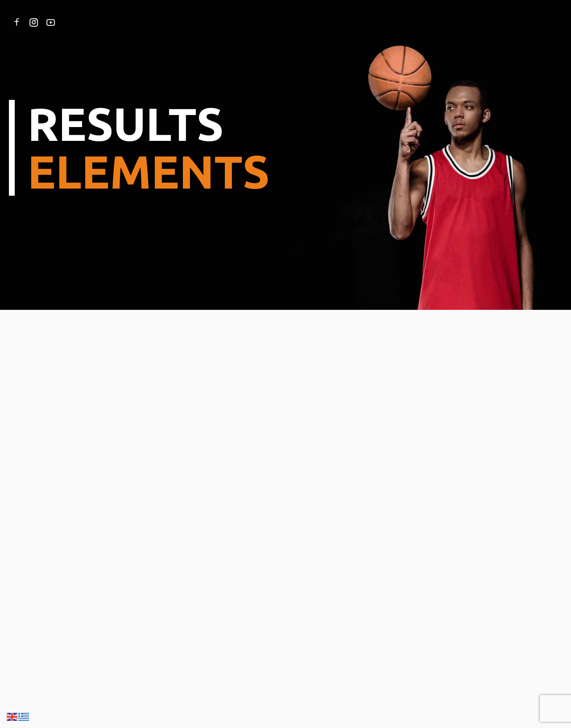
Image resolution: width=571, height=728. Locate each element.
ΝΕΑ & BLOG (308, 22)
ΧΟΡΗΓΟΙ (351, 22)
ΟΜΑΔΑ (232, 22)
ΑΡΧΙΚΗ (87, 22)
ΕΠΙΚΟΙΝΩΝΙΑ (396, 22)
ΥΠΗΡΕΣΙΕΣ (193, 22)
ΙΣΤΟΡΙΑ (266, 22)
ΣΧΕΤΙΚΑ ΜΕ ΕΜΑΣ (137, 22)
